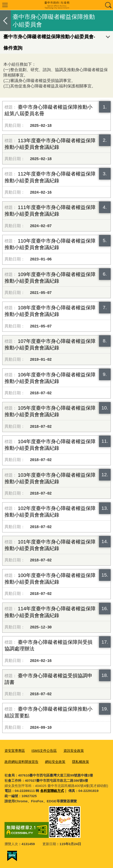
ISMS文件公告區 (44, 751)
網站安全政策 (55, 762)
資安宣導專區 (15, 751)
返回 (5, 21)
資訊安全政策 (74, 751)
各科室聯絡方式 (52, 791)
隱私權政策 (81, 762)
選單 (5, 5)
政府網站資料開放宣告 (21, 762)
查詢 (108, 5)
